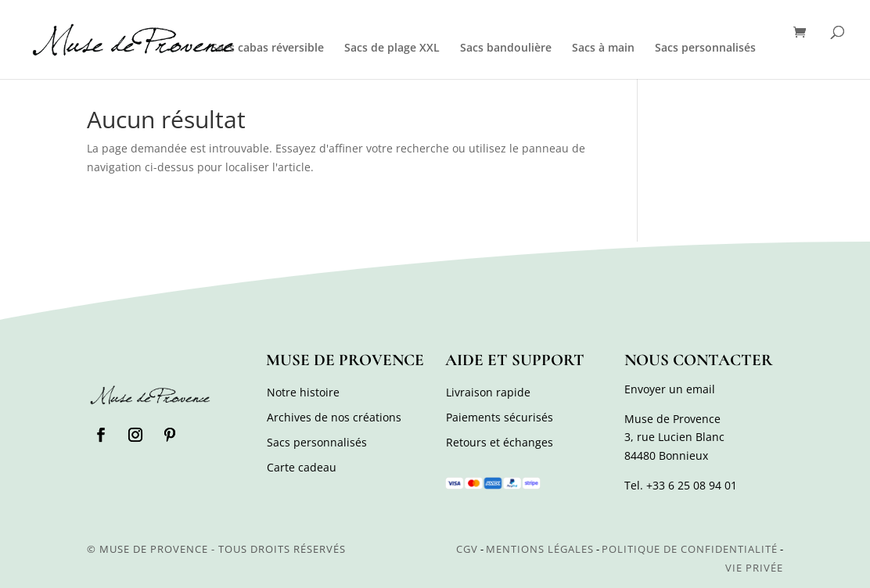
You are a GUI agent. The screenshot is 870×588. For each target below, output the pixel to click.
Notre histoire (303, 392)
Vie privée (754, 568)
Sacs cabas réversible (268, 48)
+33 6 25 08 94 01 (692, 485)
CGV (467, 549)
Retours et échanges (500, 442)
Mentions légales (540, 549)
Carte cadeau (302, 467)
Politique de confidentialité (690, 549)
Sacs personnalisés (705, 48)
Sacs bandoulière (506, 48)
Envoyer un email (670, 389)
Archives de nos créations (334, 417)
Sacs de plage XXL (392, 48)
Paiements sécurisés (500, 417)
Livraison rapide (488, 392)
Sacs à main (603, 48)
